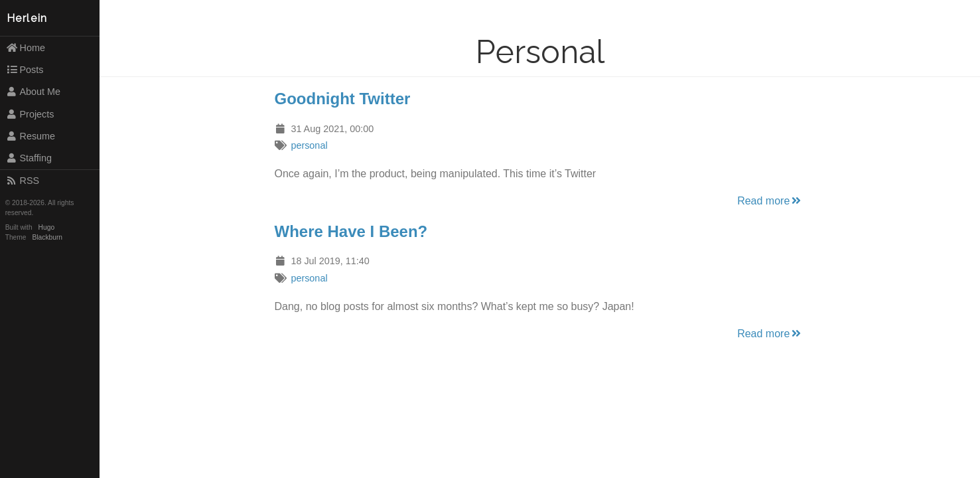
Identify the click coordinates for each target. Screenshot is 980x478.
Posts (25, 70)
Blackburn (48, 237)
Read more (770, 201)
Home (26, 48)
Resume (31, 136)
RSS (23, 181)
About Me (33, 92)
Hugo (46, 227)
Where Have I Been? (351, 231)
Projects (30, 114)
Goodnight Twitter (343, 99)
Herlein (27, 18)
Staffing (29, 158)
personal (309, 145)
